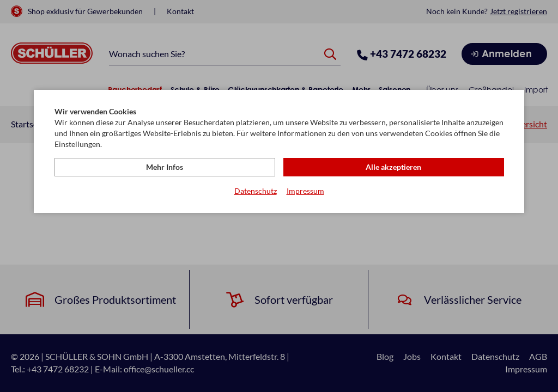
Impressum (305, 191)
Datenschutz (256, 191)
